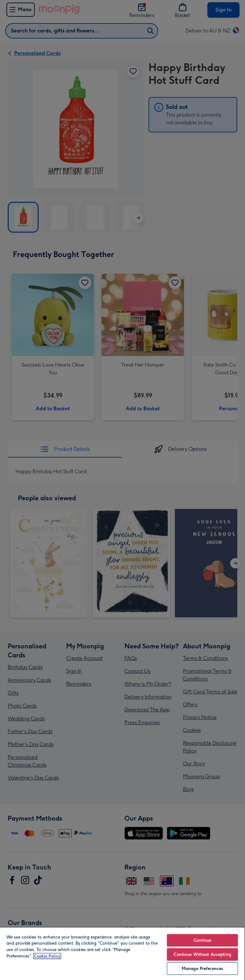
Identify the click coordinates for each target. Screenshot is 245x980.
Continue (203, 940)
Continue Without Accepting (202, 954)
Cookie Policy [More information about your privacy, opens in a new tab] (47, 956)
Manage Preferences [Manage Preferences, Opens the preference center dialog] (202, 969)
